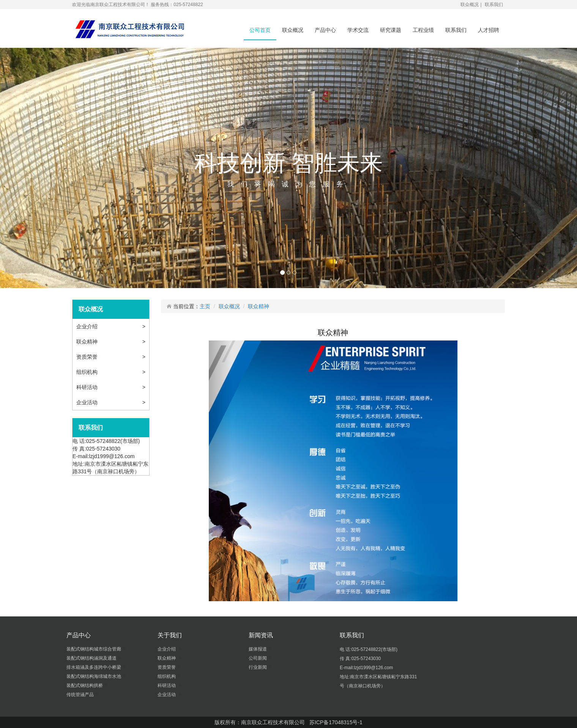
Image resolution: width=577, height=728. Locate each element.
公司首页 (260, 30)
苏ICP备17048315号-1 (336, 722)
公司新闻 (258, 658)
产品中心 (325, 30)
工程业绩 (423, 30)
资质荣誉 (88, 357)
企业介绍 (88, 326)
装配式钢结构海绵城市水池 (94, 676)
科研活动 (88, 387)
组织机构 (88, 372)
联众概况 (470, 5)
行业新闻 (258, 667)
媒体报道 (258, 649)
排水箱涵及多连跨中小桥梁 (94, 667)
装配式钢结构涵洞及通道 (92, 658)
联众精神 (88, 342)
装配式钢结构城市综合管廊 (94, 649)
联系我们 (494, 5)
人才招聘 (489, 30)
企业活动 (88, 402)
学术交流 (358, 30)
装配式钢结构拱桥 (85, 685)
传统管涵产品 (81, 695)
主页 (205, 306)
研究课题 (391, 30)
